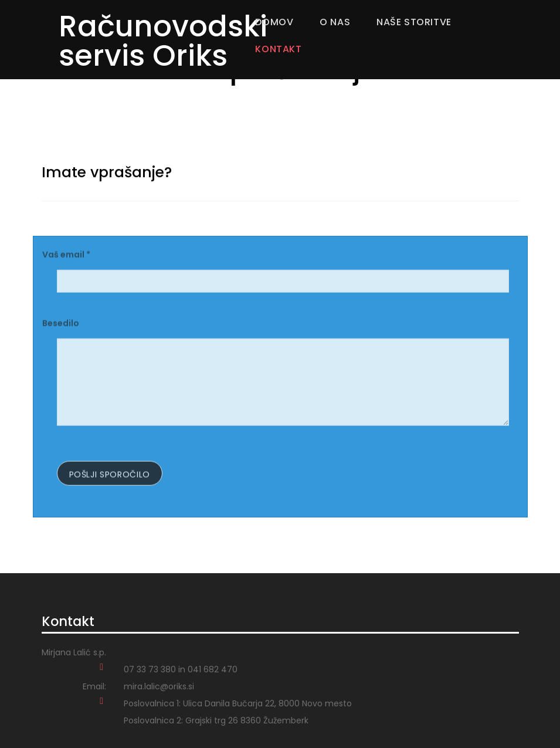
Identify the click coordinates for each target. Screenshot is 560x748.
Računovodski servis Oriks (163, 41)
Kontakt (278, 49)
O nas (335, 22)
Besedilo (61, 325)
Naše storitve (414, 22)
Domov (274, 22)
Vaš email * (66, 256)
